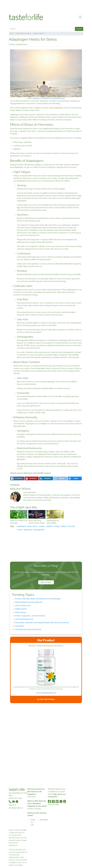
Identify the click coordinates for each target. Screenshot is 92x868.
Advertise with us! (16, 808)
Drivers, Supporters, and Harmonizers (30, 616)
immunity (71, 526)
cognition (49, 526)
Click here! (31, 797)
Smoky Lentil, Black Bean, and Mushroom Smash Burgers (38, 599)
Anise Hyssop (21, 612)
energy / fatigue (60, 526)
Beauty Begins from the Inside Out (29, 602)
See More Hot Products (46, 699)
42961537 (36, 98)
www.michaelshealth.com (46, 693)
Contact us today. (34, 809)
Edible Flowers (21, 609)
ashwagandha (39, 530)
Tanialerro (46, 98)
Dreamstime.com (58, 98)
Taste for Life (33, 822)
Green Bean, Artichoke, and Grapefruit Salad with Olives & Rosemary (42, 623)
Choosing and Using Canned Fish (28, 629)
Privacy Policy (53, 804)
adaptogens (22, 526)
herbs (29, 526)
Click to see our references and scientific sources (30, 473)
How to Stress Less (23, 606)
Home (11, 34)
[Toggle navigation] (80, 17)
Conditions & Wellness (23, 34)
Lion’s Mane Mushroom (24, 619)
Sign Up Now (46, 582)
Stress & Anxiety (39, 34)
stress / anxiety (39, 526)
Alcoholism (20, 626)
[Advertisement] (46, 6)
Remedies (44, 820)
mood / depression (25, 530)
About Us (13, 805)
